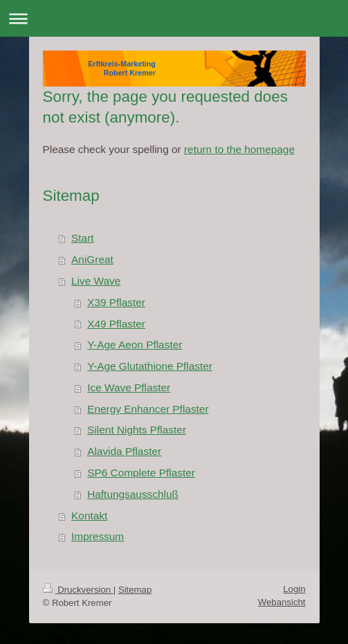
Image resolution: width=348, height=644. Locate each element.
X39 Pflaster (116, 302)
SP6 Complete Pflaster (141, 473)
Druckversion (78, 590)
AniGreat (92, 259)
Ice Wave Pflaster (129, 387)
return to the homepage (239, 149)
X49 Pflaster (116, 324)
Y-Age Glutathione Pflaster (150, 366)
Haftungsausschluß (133, 494)
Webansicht (282, 602)
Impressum (98, 536)
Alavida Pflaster (124, 451)
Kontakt (89, 516)
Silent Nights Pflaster (137, 430)
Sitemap (135, 590)
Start (83, 238)
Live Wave (96, 281)
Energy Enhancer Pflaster (148, 409)
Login (294, 589)
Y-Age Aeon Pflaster (135, 345)
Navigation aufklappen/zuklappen (174, 18)
